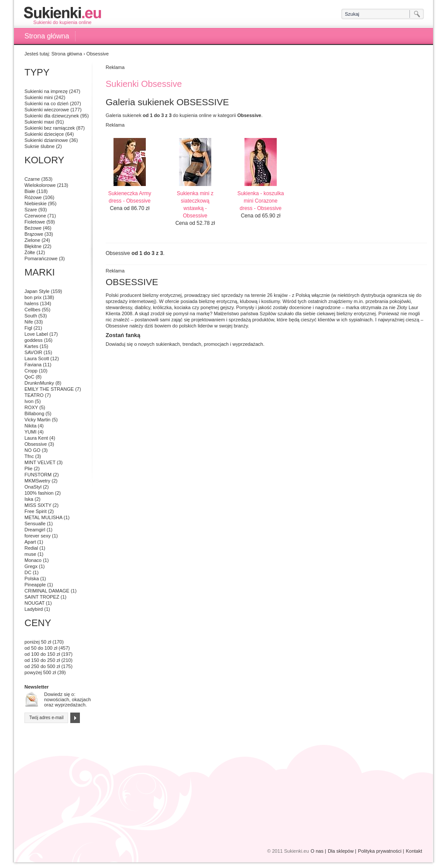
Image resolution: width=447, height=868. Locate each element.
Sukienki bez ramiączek (50, 128)
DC (28, 572)
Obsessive (36, 444)
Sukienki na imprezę (46, 91)
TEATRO (34, 395)
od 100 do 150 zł (42, 654)
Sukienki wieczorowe (47, 110)
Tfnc (29, 456)
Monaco (33, 560)
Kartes (31, 346)
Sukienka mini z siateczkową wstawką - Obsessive (195, 205)
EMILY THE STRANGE (49, 389)
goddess (34, 340)
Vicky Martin (38, 420)
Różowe (33, 197)
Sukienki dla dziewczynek (52, 116)
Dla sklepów (341, 851)
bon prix (33, 297)
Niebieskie (36, 203)
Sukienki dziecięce (44, 134)
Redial (31, 548)
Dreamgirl (35, 530)
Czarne (32, 179)
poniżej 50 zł (38, 642)
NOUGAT (34, 603)
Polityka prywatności (380, 851)
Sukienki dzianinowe (46, 140)
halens (31, 303)
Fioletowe (35, 222)
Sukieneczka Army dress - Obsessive (130, 197)
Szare (31, 210)
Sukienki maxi (39, 122)
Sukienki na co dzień (46, 103)
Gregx (31, 566)
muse (30, 554)
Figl (28, 328)
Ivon (29, 401)
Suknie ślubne (40, 146)
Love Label (36, 334)
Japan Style (37, 291)
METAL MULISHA (43, 517)
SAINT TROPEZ (42, 597)
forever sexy (38, 536)
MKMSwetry (37, 481)
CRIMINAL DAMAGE (47, 591)
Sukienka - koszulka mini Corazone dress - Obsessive (261, 201)
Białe (30, 191)
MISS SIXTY (38, 505)
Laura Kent (36, 438)
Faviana (33, 365)
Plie (28, 468)
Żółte (30, 252)
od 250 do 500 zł (42, 666)
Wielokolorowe (40, 185)
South (31, 316)
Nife (29, 322)
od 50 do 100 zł (41, 648)
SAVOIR (33, 352)
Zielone (32, 240)
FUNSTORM (38, 475)
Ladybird (34, 609)
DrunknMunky (39, 383)
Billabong (34, 413)
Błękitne (33, 246)
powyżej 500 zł (40, 672)
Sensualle (35, 524)
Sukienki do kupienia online (62, 15)
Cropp (31, 371)
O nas (317, 851)
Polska (32, 579)
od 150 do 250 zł (42, 660)
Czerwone (35, 216)
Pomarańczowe (41, 258)
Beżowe (33, 228)
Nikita (31, 426)
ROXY (31, 407)
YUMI (31, 432)
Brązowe (34, 234)
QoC (29, 377)
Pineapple (35, 585)
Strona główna (47, 36)
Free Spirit (36, 511)
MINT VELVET (40, 462)
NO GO (33, 450)
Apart (30, 542)
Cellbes (33, 310)
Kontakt (414, 851)
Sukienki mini (39, 97)
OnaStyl (33, 487)
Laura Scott (37, 358)
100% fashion (39, 493)
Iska (29, 499)
